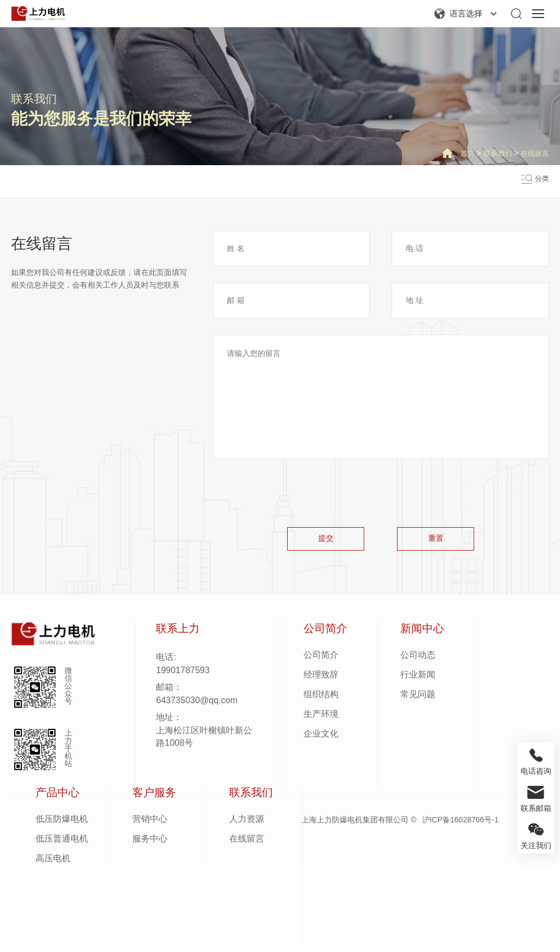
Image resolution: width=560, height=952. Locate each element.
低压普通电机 (62, 841)
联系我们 (34, 99)
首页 (463, 153)
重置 (440, 540)
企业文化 (321, 736)
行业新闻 (418, 677)
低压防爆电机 (62, 822)
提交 (321, 540)
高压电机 (53, 861)
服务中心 (150, 841)
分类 (541, 182)
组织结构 (321, 697)
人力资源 (247, 822)
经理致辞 (321, 677)
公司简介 (321, 658)
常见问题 (418, 697)
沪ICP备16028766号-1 (460, 822)
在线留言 (534, 153)
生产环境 (321, 717)
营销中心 (150, 822)
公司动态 (418, 658)
